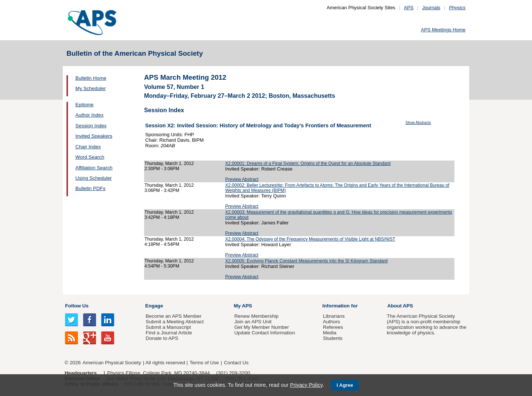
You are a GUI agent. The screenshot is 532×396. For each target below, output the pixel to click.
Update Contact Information (265, 333)
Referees (333, 327)
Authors (331, 322)
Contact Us (236, 363)
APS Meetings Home (443, 30)
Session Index (91, 126)
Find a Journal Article (169, 333)
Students (333, 338)
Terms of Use (204, 363)
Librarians (334, 316)
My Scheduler (91, 88)
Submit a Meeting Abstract (175, 322)
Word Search (90, 157)
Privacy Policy (306, 385)
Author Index (89, 115)
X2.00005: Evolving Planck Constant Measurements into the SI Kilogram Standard (306, 261)
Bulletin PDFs (90, 188)
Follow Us (77, 306)
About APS (400, 306)
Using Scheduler (94, 178)
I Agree (345, 385)
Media (330, 333)
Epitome (84, 105)
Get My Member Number (262, 327)
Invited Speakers (94, 136)
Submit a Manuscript (168, 327)
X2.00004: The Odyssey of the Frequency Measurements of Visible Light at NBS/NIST (310, 239)
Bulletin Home (91, 78)
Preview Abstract (242, 179)
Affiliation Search (94, 168)
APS (409, 8)
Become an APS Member (173, 316)
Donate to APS (162, 338)
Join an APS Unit (253, 322)
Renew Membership (256, 316)
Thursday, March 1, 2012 (169, 163)
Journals (431, 8)
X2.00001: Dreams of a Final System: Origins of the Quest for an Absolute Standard (308, 163)
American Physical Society (112, 363)
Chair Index (88, 147)
